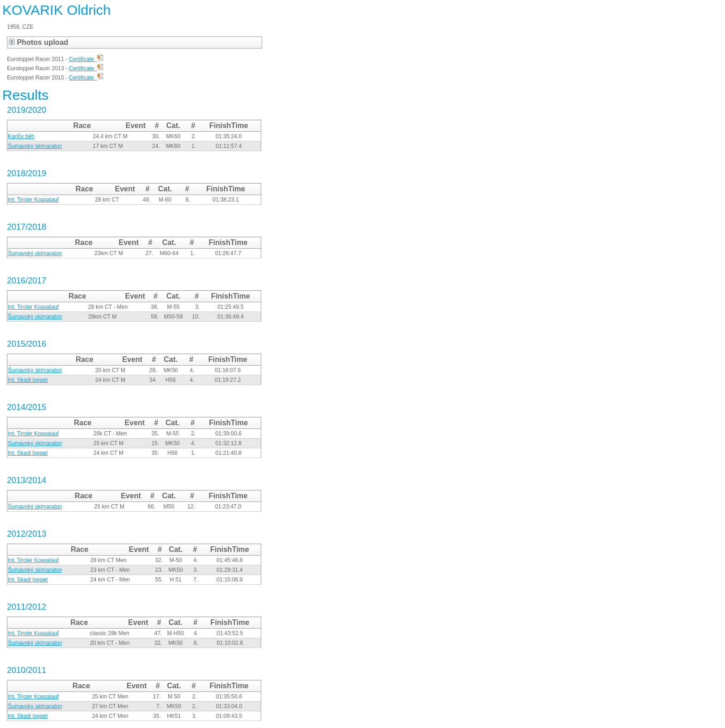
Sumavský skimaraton (35, 443)
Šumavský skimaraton (35, 146)
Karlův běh (21, 136)
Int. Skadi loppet (28, 380)
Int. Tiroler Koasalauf (33, 200)
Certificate (86, 59)
